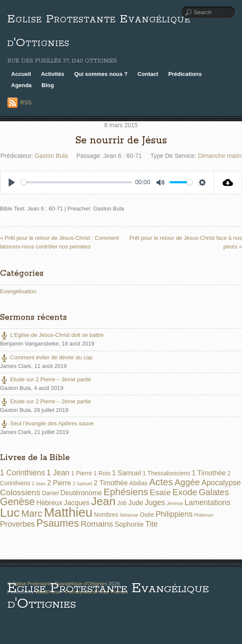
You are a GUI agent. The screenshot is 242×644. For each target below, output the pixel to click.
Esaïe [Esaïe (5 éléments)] (160, 492)
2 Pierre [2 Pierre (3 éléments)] (59, 483)
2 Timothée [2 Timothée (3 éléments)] (111, 483)
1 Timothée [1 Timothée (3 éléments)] (209, 473)
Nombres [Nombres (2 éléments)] (106, 515)
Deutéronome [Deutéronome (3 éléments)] (81, 493)
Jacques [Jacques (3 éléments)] (77, 503)
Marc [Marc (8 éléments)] (32, 514)
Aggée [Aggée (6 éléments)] (187, 482)
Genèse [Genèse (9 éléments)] (17, 502)
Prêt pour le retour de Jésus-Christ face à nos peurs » (186, 242)
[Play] (12, 182)
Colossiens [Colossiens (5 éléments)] (20, 492)
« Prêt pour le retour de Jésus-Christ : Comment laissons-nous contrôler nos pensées (60, 242)
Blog (48, 85)
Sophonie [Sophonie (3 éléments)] (129, 524)
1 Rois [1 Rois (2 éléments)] (102, 473)
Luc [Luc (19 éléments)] (10, 512)
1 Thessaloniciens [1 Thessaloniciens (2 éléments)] (166, 473)
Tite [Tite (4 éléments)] (152, 524)
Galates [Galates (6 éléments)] (214, 492)
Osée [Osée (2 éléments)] (147, 515)
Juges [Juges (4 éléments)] (155, 503)
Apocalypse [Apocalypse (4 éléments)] (221, 483)
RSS (26, 102)
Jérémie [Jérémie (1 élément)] (175, 503)
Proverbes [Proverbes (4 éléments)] (17, 524)
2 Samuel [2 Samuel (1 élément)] (83, 484)
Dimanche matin (220, 156)
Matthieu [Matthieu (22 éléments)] (68, 512)
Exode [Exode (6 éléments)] (185, 492)
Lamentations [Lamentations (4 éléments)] (207, 503)
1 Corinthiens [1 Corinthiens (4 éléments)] (22, 473)
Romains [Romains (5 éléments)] (97, 524)
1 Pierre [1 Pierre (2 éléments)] (82, 473)
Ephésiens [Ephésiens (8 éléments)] (126, 492)
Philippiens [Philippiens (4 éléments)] (174, 514)
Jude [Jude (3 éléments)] (136, 503)
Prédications (185, 74)
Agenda (22, 85)
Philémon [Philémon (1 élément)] (204, 515)
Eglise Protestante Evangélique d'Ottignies (108, 596)
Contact (148, 74)
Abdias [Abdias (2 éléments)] (138, 483)
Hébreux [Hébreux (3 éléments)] (49, 503)
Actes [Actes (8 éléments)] (161, 482)
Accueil (21, 74)
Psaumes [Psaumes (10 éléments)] (58, 523)
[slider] (76, 182)
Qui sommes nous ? (101, 74)
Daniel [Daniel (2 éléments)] (50, 493)
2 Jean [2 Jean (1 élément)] (39, 484)
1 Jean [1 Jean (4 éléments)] (58, 473)
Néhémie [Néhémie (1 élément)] (129, 515)
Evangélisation (18, 291)
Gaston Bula (51, 156)
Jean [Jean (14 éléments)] (103, 501)
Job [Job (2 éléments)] (122, 503)
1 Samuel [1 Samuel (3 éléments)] (127, 473)
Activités (53, 74)
